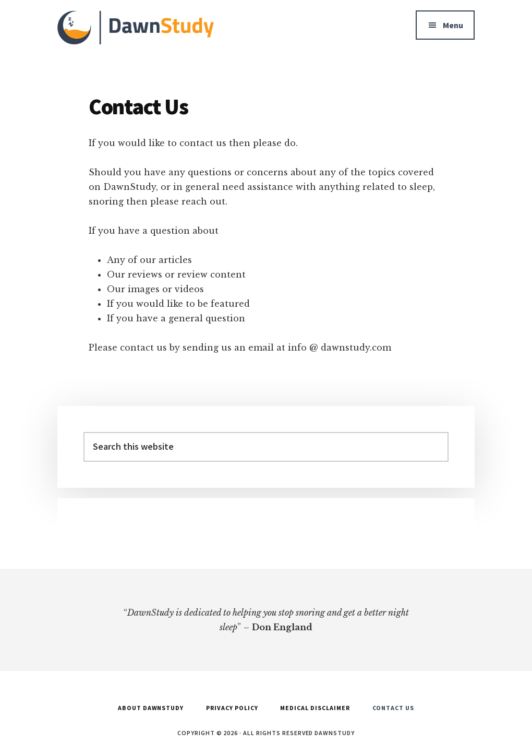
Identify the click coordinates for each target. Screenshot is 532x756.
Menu (453, 25)
